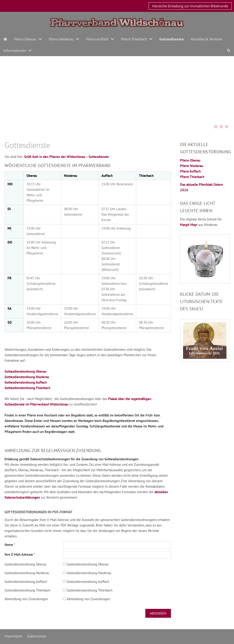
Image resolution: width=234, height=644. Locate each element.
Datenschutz (37, 636)
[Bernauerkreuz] (216, 127)
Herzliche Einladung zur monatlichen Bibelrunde (190, 6)
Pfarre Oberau (190, 160)
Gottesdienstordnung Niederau (27, 377)
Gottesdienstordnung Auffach (26, 382)
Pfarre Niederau (192, 166)
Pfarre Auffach (190, 171)
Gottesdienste (99, 157)
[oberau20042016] (227, 127)
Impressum (13, 636)
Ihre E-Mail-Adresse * (20, 554)
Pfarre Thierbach (192, 177)
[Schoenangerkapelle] (221, 127)
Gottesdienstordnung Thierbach (27, 388)
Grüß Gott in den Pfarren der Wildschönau (55, 157)
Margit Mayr (189, 225)
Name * (10, 545)
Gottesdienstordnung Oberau (25, 371)
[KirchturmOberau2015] (210, 127)
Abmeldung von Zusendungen (26, 599)
